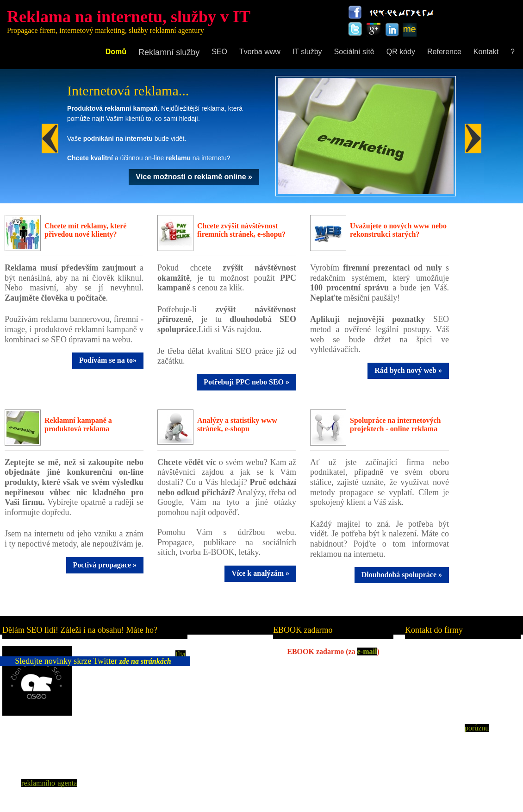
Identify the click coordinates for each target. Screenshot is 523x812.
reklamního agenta (49, 783)
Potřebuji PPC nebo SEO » (246, 382)
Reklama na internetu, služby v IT (129, 17)
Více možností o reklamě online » (194, 177)
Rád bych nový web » (408, 370)
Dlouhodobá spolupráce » (402, 575)
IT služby (307, 52)
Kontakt (486, 52)
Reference (444, 52)
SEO (219, 52)
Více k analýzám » (260, 573)
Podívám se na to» (108, 360)
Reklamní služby (169, 52)
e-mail (367, 651)
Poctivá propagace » (105, 565)
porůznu (477, 728)
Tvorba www (260, 52)
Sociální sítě (354, 52)
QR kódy (401, 52)
